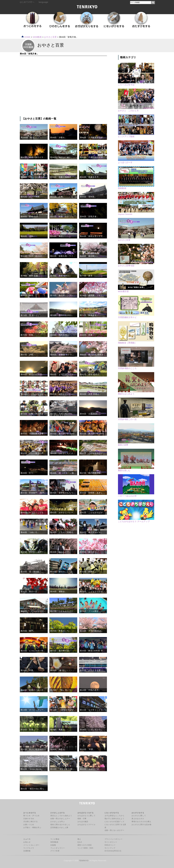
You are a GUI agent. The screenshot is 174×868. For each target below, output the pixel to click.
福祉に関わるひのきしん (60, 825)
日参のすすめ (29, 819)
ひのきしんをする (58, 813)
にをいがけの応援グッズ (114, 822)
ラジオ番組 (55, 839)
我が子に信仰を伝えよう (114, 819)
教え (79, 839)
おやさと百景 (50, 37)
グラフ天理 (55, 851)
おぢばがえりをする (86, 813)
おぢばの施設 (83, 822)
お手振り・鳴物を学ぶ (32, 828)
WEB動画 (54, 842)
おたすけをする (138, 813)
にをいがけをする (112, 813)
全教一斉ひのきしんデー (60, 819)
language (43, 2)
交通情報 (27, 851)
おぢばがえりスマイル (87, 825)
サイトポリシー (111, 842)
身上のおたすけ (138, 819)
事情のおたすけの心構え (141, 822)
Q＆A (80, 842)
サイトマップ (110, 848)
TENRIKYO (84, 861)
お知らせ (27, 842)
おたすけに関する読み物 (141, 825)
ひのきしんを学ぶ (58, 822)
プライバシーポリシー (114, 839)
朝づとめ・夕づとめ (31, 816)
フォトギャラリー (58, 848)
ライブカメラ (29, 848)
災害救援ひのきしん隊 (59, 828)
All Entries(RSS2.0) (113, 851)
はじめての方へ (27, 2)
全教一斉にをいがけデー (114, 830)
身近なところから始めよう (61, 816)
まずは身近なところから (114, 816)
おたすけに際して (139, 816)
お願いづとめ (29, 825)
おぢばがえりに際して (87, 816)
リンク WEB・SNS (85, 848)
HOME (26, 37)
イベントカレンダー (31, 845)
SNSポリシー (110, 845)
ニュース (27, 839)
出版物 (53, 845)
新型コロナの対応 (85, 845)
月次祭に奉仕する (30, 822)
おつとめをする (30, 813)
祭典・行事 (82, 819)
